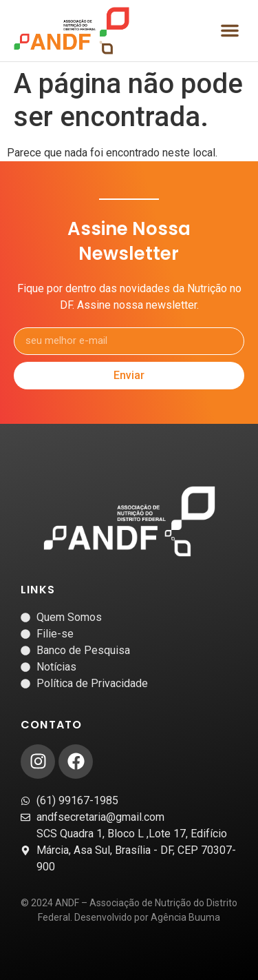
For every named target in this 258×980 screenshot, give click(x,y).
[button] (230, 30)
